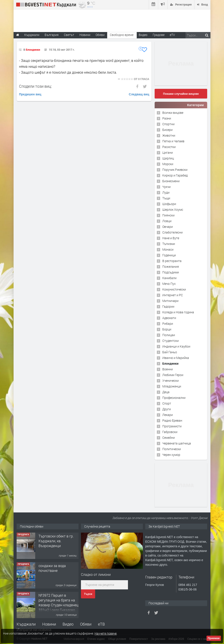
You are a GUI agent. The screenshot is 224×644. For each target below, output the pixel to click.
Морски (168, 164)
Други (167, 409)
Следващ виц (139, 94)
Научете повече (106, 633)
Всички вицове (173, 113)
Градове (159, 35)
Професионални (174, 398)
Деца (166, 392)
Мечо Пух (169, 284)
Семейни (169, 438)
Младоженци (172, 386)
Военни (168, 369)
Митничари (170, 301)
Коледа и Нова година (178, 312)
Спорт (167, 403)
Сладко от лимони (96, 574)
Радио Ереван (172, 420)
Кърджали (26, 624)
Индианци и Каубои (176, 346)
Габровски (170, 432)
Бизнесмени (171, 181)
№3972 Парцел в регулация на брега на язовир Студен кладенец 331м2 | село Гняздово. (58, 603)
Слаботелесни (172, 232)
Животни (169, 135)
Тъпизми (169, 244)
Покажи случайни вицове (181, 94)
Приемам (214, 638)
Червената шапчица (177, 443)
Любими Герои (173, 375)
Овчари (168, 227)
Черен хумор (171, 455)
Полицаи (169, 335)
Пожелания (171, 267)
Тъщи (166, 198)
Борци (167, 329)
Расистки (169, 147)
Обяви (86, 624)
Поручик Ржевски (175, 170)
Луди (166, 192)
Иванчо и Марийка (176, 358)
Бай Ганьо (170, 352)
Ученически (171, 381)
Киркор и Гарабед (175, 175)
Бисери (167, 130)
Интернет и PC (173, 295)
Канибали (169, 278)
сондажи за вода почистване (52, 568)
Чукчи (166, 187)
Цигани (168, 153)
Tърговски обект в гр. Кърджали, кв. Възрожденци (56, 541)
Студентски (171, 341)
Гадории (168, 306)
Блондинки (33, 50)
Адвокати (169, 318)
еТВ (101, 624)
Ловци (167, 221)
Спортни (168, 124)
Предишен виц (30, 94)
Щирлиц (168, 158)
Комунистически (174, 289)
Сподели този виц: (35, 86)
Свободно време (122, 35)
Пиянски (168, 215)
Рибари (168, 324)
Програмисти (172, 426)
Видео (68, 624)
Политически (172, 449)
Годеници (169, 255)
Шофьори (169, 204)
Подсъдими (171, 272)
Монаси (168, 249)
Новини (85, 35)
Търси (88, 594)
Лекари (168, 415)
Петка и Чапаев (173, 141)
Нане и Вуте (171, 238)
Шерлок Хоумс (173, 210)
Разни (167, 118)
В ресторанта (172, 261)
